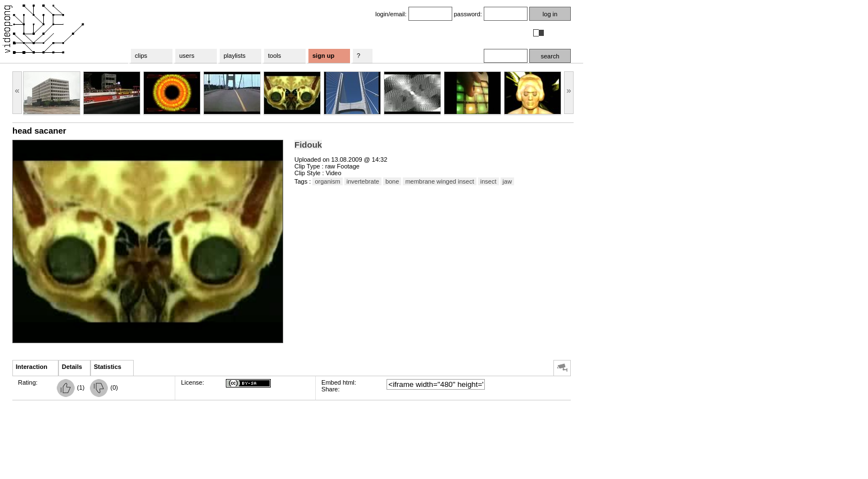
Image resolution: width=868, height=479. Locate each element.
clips (141, 56)
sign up (323, 56)
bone (392, 181)
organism (327, 181)
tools (274, 56)
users (187, 56)
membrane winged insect (439, 181)
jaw (508, 181)
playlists (235, 56)
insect (488, 181)
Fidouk (308, 145)
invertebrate (363, 181)
